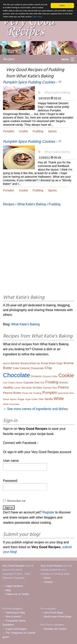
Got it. (62, 5)
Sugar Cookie (31, 399)
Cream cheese (15, 383)
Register (48, 512)
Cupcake (28, 382)
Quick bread (63, 393)
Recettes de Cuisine (55, 629)
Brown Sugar (56, 363)
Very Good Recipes (13, 566)
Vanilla (49, 399)
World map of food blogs (57, 617)
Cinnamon (36, 376)
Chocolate (16, 375)
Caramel (25, 368)
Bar (38, 363)
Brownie (69, 363)
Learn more (37, 17)
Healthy (8, 387)
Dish (42, 383)
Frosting (52, 382)
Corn (5, 383)
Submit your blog (15, 613)
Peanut (63, 387)
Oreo (54, 388)
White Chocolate (11, 404)
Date (37, 383)
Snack (6, 399)
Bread (45, 363)
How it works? (14, 617)
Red (72, 393)
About (47, 578)
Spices (52, 131)
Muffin (29, 388)
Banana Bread (28, 363)
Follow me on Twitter (17, 594)
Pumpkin (9, 131)
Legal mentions (14, 586)
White (59, 399)
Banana (15, 363)
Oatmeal (47, 388)
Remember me (16, 501)
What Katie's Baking (57, 93)
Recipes (9, 59)
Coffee (55, 376)
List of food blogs (53, 613)
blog (8, 590)
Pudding (38, 131)
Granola (64, 383)
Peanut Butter (12, 393)
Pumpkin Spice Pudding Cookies (29, 82)
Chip (48, 368)
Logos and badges (16, 629)
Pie (31, 393)
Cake (16, 368)
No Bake (38, 388)
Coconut (47, 376)
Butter (7, 368)
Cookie (23, 131)
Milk (23, 388)
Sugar (21, 399)
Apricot (6, 363)
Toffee (41, 399)
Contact (48, 582)
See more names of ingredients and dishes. (38, 409)
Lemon (17, 388)
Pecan (25, 393)
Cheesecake (37, 368)
